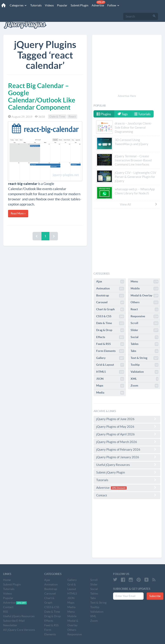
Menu (145, 282)
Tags (123, 114)
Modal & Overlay (145, 296)
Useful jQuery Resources (127, 465)
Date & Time (57, 117)
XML (145, 379)
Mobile (145, 289)
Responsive (145, 316)
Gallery (110, 358)
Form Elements (110, 351)
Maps (110, 386)
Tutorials (36, 5)
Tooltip (145, 365)
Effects (110, 337)
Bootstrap (110, 296)
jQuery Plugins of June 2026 (127, 419)
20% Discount (119, 488)
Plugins (104, 114)
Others (145, 302)
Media (110, 393)
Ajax (110, 282)
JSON (110, 379)
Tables (145, 344)
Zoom (145, 386)
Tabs (145, 351)
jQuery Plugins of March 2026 (127, 442)
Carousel (110, 302)
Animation (110, 289)
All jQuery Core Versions (19, 630)
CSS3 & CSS (110, 316)
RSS (5, 612)
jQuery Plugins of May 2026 (127, 427)
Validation (145, 372)
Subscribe (155, 596)
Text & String (145, 358)
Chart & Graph (110, 309)
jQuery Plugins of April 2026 (127, 434)
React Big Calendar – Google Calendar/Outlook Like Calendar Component (42, 96)
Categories (18, 5)
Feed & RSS (110, 344)
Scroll (145, 323)
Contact (127, 495)
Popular (62, 5)
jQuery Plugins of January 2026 (127, 457)
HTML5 (110, 372)
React (72, 117)
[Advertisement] (127, 65)
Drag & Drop (110, 330)
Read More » (18, 213)
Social (145, 337)
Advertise (98, 4)
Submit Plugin (79, 5)
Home (7, 580)
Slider (145, 330)
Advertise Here (127, 96)
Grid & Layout (110, 365)
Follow (113, 5)
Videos (49, 5)
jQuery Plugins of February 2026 (127, 449)
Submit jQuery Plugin (127, 472)
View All (139, 204)
